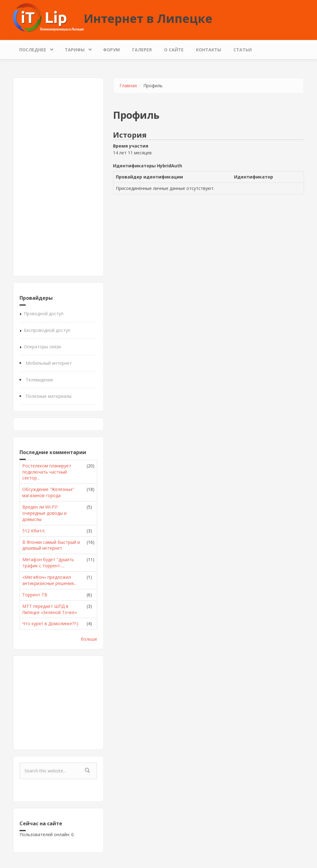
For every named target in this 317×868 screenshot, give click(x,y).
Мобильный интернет (49, 363)
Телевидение (39, 380)
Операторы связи (42, 347)
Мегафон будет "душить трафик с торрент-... (48, 563)
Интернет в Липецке (148, 18)
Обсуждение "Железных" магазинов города (48, 492)
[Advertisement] (58, 177)
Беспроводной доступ (47, 330)
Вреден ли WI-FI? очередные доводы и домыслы (44, 513)
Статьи (243, 50)
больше (89, 639)
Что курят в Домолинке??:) (50, 623)
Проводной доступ (44, 314)
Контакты (208, 50)
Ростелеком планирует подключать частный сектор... (47, 472)
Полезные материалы (49, 396)
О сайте (174, 50)
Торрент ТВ (35, 595)
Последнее (34, 48)
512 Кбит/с (34, 531)
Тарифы (76, 48)
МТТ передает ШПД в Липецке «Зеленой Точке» (50, 609)
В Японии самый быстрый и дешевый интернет (51, 545)
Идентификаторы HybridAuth (148, 166)
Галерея (142, 50)
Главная (128, 86)
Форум (111, 50)
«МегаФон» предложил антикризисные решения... (49, 580)
